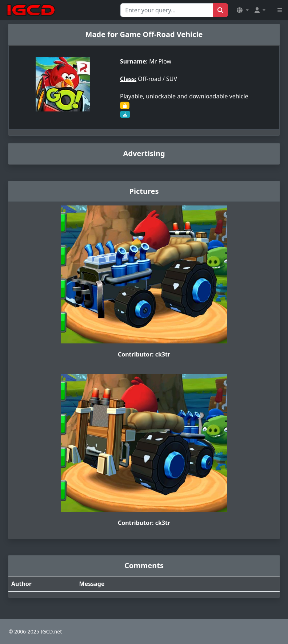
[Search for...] (167, 10)
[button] (243, 10)
